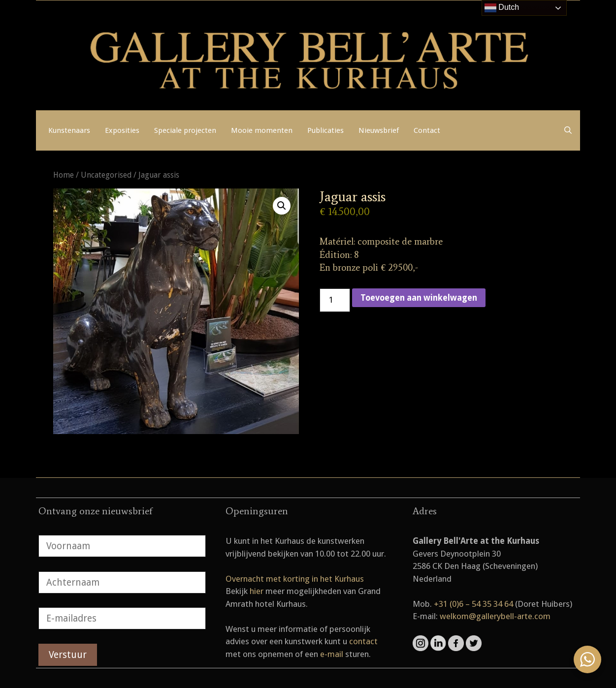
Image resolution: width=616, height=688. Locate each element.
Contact (427, 130)
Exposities (122, 130)
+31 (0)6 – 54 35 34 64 (473, 604)
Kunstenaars (69, 130)
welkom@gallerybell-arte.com (495, 616)
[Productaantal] (335, 300)
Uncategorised (106, 175)
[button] (282, 206)
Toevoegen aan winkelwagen (419, 298)
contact (363, 641)
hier (257, 591)
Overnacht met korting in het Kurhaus (295, 579)
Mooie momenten (262, 130)
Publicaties (325, 130)
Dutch (502, 8)
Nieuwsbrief (379, 130)
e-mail (332, 654)
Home (64, 175)
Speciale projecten (185, 130)
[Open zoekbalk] (568, 130)
